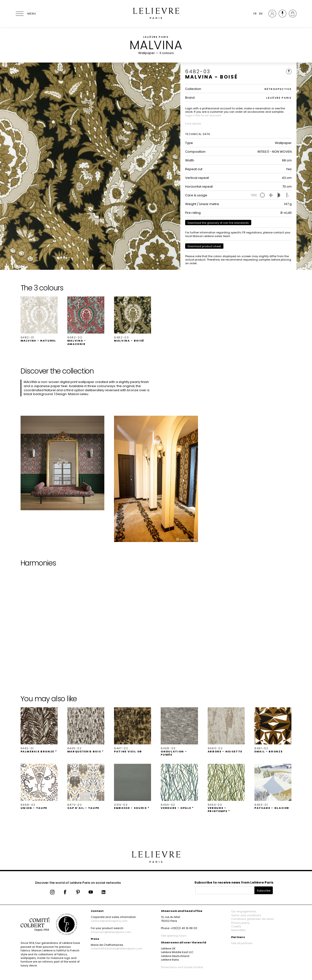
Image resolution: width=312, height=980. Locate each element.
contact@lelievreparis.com (109, 921)
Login (189, 115)
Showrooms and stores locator (182, 967)
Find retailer (193, 124)
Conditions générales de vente (252, 919)
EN (261, 14)
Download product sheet (204, 246)
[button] (39, 319)
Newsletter (238, 930)
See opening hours (174, 936)
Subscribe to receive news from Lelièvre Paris (234, 882)
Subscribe (264, 891)
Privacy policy (240, 923)
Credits (236, 926)
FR (255, 14)
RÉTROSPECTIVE (278, 89)
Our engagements (244, 911)
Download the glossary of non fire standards (218, 223)
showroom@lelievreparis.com (111, 932)
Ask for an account (208, 115)
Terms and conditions (246, 915)
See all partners (242, 943)
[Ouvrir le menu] (25, 14)
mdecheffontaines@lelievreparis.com (117, 948)
